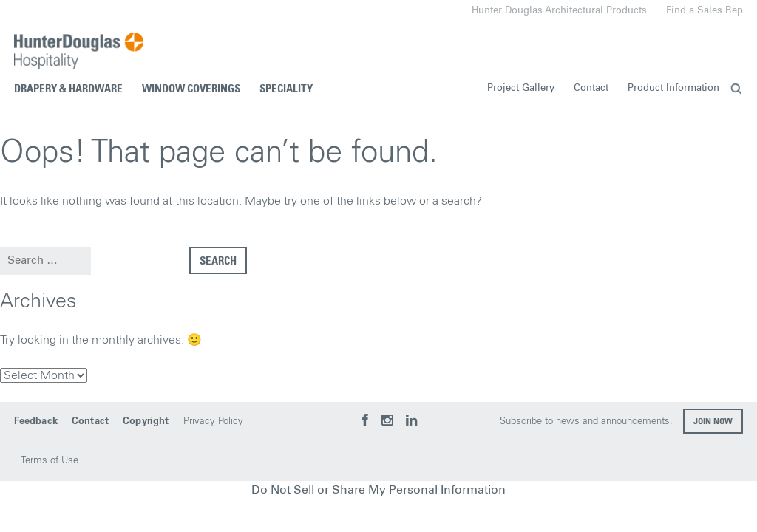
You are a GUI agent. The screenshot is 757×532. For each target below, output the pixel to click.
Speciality (286, 89)
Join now (713, 422)
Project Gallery (521, 88)
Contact (591, 88)
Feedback (36, 422)
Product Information (673, 88)
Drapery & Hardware (68, 89)
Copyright (146, 422)
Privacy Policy (213, 422)
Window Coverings (191, 89)
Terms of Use (50, 461)
